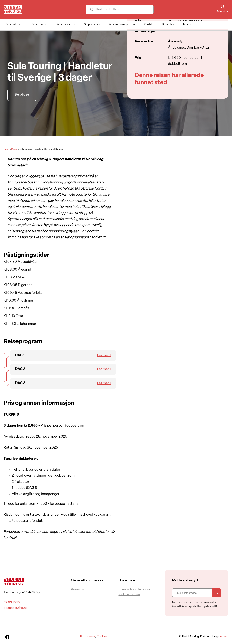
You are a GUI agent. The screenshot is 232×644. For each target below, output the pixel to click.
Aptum (224, 637)
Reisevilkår (78, 590)
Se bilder (22, 95)
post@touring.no (16, 608)
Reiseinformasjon (122, 25)
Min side (223, 12)
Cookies (102, 637)
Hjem (6, 149)
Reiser (14, 149)
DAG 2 (20, 369)
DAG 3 (20, 383)
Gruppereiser (92, 25)
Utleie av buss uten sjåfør (134, 590)
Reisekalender (15, 25)
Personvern (87, 637)
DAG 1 (20, 355)
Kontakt (149, 25)
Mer (188, 25)
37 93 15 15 (12, 603)
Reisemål (40, 25)
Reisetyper (66, 25)
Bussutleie (168, 25)
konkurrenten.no (129, 594)
